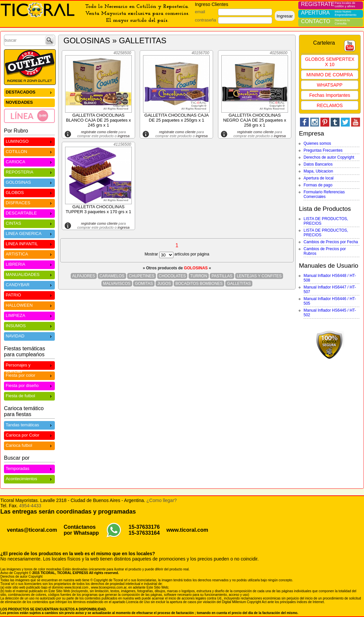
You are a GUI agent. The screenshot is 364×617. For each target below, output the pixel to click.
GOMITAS (144, 284)
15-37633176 (144, 527)
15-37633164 (144, 533)
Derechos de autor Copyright (329, 157)
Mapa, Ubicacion (318, 171)
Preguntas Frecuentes (323, 150)
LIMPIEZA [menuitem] (29, 315)
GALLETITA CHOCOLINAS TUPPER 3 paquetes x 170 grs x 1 (99, 209)
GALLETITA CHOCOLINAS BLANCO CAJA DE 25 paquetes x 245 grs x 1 (99, 120)
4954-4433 (30, 506)
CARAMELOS (112, 276)
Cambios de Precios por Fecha (331, 242)
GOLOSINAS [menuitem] (29, 182)
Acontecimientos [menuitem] (29, 478)
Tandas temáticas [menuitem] (29, 424)
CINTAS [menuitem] (29, 223)
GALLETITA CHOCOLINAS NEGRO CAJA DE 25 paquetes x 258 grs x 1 (255, 120)
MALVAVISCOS (117, 284)
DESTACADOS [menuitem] (29, 92)
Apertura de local (319, 178)
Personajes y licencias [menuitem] (29, 366)
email (200, 12)
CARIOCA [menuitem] (29, 161)
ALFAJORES (84, 276)
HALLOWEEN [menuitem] (29, 305)
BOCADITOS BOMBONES (199, 284)
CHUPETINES (142, 276)
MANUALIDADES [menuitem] (29, 274)
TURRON (199, 276)
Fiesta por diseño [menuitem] (29, 385)
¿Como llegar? (162, 500)
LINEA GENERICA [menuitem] (29, 233)
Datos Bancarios (318, 164)
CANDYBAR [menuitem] (29, 284)
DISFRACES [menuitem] (29, 202)
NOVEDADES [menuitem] (19, 102)
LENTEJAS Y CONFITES (259, 276)
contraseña (205, 20)
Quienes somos (317, 143)
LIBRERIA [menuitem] (29, 264)
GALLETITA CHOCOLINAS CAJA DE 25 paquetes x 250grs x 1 (177, 118)
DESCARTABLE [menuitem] (29, 213)
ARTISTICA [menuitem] (29, 254)
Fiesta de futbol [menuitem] (29, 395)
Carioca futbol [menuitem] (29, 445)
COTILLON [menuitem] (29, 151)
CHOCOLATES (172, 276)
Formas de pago (318, 185)
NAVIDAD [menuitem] (29, 336)
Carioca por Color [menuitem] (29, 435)
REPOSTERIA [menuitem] (29, 172)
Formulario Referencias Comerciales (324, 194)
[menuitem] (29, 116)
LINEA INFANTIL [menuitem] (29, 243)
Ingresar (285, 16)
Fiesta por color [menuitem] (29, 375)
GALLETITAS (239, 284)
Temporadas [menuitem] (29, 468)
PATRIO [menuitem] (29, 295)
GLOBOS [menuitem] (29, 192)
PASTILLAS (222, 276)
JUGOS (164, 284)
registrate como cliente (99, 132)
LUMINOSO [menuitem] (29, 141)
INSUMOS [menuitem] (29, 325)
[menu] (29, 105)
